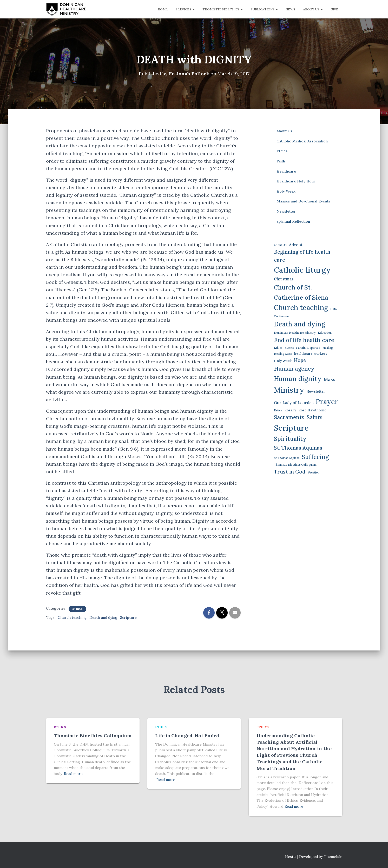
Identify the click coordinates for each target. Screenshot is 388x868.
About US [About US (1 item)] (280, 245)
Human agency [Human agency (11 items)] (294, 369)
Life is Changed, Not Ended (187, 735)
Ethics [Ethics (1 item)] (278, 348)
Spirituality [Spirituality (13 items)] (290, 439)
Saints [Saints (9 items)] (315, 417)
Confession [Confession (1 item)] (281, 316)
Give (334, 9)
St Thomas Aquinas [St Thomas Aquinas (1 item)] (287, 458)
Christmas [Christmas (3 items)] (284, 279)
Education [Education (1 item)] (325, 333)
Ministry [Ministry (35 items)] (289, 390)
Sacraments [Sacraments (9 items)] (289, 417)
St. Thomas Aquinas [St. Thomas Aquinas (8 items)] (298, 447)
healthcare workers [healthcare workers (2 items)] (311, 354)
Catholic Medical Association (302, 141)
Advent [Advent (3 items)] (296, 245)
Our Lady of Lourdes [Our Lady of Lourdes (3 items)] (294, 403)
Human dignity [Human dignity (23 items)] (298, 379)
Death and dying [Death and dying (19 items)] (300, 324)
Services (185, 9)
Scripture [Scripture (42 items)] (291, 428)
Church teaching (72, 617)
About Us (313, 9)
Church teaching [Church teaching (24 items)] (301, 308)
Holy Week (286, 191)
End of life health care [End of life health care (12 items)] (304, 340)
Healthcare (286, 171)
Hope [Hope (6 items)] (300, 360)
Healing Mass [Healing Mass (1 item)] (283, 354)
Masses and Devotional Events (303, 201)
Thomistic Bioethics (223, 9)
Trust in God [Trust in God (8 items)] (290, 472)
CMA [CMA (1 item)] (334, 309)
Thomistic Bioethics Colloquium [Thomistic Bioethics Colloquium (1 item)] (295, 465)
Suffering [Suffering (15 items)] (315, 456)
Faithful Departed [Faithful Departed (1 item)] (308, 348)
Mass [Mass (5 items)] (330, 379)
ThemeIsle (333, 856)
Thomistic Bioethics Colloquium (93, 735)
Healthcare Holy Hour (296, 181)
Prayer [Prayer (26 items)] (327, 402)
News (290, 9)
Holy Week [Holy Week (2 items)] (283, 361)
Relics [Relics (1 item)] (278, 410)
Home (163, 9)
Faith (281, 161)
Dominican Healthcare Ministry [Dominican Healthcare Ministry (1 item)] (295, 333)
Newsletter (286, 211)
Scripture (128, 617)
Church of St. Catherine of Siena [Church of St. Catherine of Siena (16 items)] (301, 292)
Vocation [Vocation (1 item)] (314, 472)
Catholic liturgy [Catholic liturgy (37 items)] (302, 270)
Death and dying (103, 617)
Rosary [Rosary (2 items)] (290, 410)
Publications (264, 9)
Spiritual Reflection (293, 221)
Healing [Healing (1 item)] (328, 348)
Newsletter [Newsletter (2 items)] (316, 392)
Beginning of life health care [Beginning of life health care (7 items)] (302, 256)
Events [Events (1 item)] (289, 348)
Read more (73, 774)
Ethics (77, 609)
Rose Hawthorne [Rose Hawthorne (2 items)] (312, 410)
